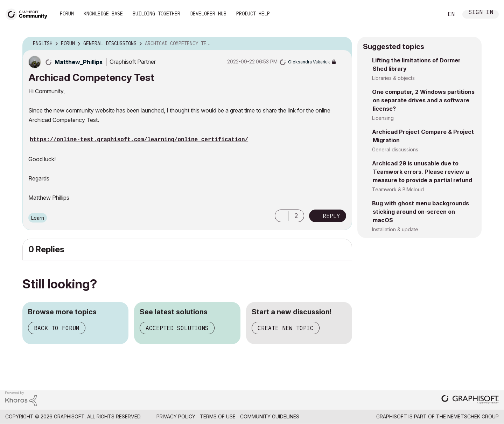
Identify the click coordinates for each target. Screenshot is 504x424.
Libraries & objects (393, 78)
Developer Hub (208, 14)
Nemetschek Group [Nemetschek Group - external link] (473, 416)
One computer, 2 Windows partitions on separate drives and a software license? (423, 100)
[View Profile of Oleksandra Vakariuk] (309, 62)
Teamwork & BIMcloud (398, 189)
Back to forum (57, 328)
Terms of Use (218, 416)
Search (430, 14)
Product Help (253, 14)
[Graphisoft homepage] (470, 400)
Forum (67, 14)
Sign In (481, 13)
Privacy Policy (176, 416)
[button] (282, 216)
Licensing (383, 118)
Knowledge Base (103, 14)
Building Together (156, 14)
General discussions (395, 149)
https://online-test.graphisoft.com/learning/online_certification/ (139, 140)
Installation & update (395, 229)
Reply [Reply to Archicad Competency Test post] (331, 216)
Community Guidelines (270, 416)
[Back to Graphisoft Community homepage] (29, 13)
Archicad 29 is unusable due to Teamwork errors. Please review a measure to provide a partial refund (422, 172)
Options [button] (342, 44)
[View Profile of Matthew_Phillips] (79, 62)
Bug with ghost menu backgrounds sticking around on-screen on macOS (421, 212)
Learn (38, 218)
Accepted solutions (177, 328)
